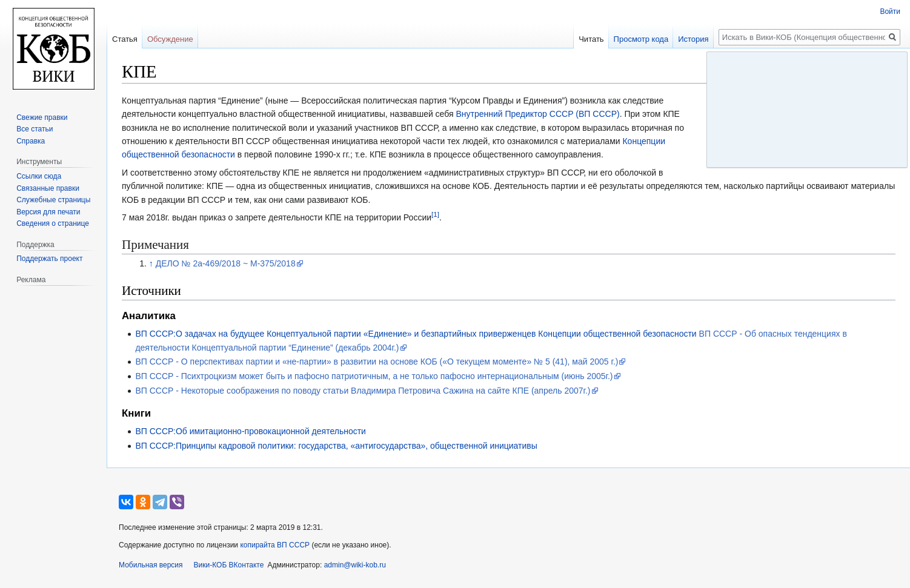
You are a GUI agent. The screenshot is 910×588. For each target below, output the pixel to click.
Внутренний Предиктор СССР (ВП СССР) (537, 114)
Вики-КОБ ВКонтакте (229, 565)
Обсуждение (170, 39)
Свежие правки (42, 117)
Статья (125, 39)
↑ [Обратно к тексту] (151, 263)
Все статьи (35, 129)
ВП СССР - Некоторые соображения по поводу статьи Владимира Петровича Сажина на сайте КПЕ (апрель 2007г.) (363, 391)
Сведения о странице (53, 223)
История (693, 39)
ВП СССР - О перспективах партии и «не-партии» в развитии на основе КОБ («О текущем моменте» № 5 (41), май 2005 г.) (377, 362)
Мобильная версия (151, 565)
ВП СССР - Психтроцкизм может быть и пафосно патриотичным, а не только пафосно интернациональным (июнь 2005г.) (374, 376)
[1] (435, 214)
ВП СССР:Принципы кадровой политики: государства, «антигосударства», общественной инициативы (336, 446)
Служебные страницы (53, 200)
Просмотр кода (641, 39)
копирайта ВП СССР (275, 545)
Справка (31, 141)
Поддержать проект (49, 259)
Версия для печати (48, 212)
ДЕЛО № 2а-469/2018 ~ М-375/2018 (226, 263)
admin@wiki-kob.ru (355, 565)
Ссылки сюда (39, 176)
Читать (591, 39)
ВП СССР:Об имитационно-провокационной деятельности (251, 431)
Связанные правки (48, 188)
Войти (890, 12)
